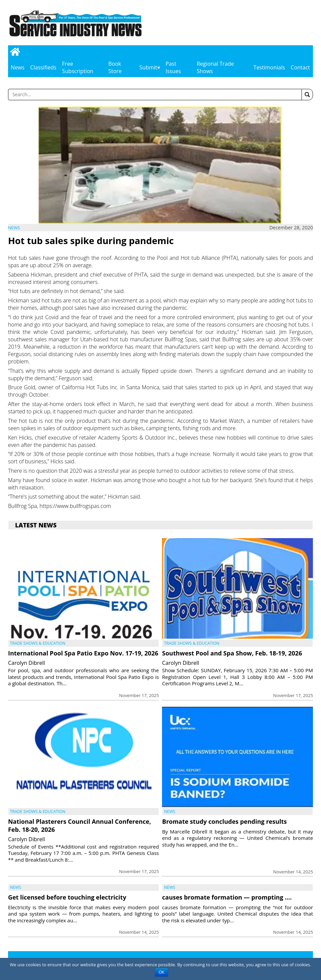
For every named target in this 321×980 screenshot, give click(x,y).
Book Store (115, 67)
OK (162, 972)
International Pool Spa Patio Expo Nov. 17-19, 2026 (83, 653)
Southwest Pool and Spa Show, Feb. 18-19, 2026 (232, 653)
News (18, 67)
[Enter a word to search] (155, 95)
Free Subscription (78, 67)
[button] (307, 95)
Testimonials (269, 67)
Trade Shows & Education (38, 643)
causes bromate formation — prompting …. (227, 897)
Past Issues (173, 67)
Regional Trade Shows (215, 67)
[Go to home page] (15, 52)
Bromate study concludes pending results (224, 821)
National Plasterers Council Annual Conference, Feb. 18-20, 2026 (79, 825)
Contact (300, 67)
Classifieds (43, 67)
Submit (148, 67)
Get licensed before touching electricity (67, 897)
